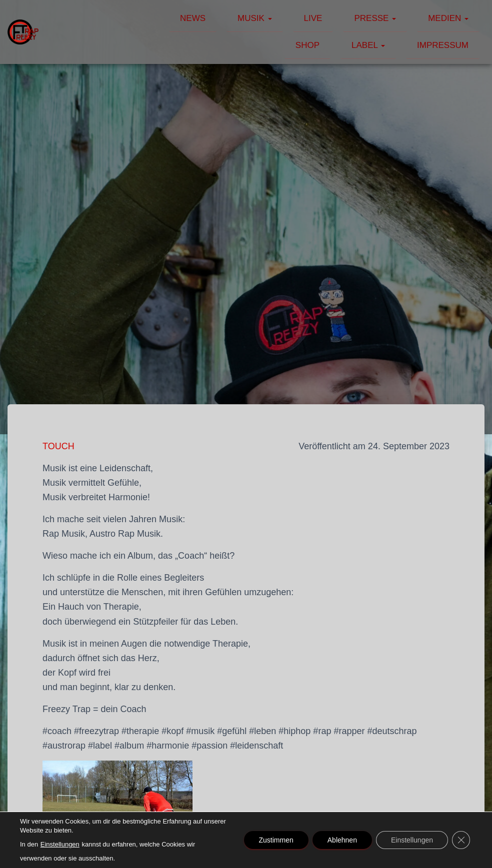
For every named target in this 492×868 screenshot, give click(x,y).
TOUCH (58, 446)
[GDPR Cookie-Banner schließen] (461, 840)
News (193, 18)
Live (313, 18)
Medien (448, 18)
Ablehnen (342, 840)
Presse (375, 18)
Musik (255, 18)
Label (368, 45)
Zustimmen (276, 840)
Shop (307, 45)
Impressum (443, 45)
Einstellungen (60, 844)
